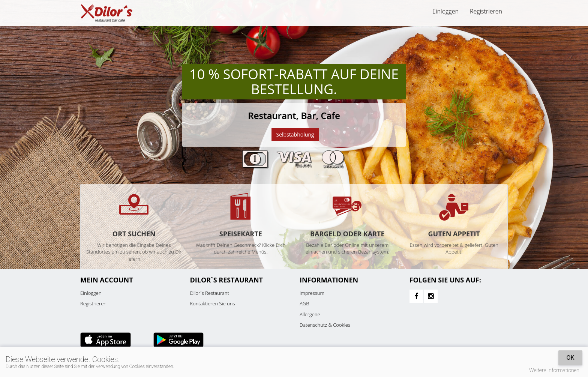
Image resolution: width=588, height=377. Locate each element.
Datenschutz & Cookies (325, 325)
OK (570, 358)
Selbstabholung (295, 134)
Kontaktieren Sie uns (213, 303)
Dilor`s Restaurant (210, 293)
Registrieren (486, 11)
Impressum (312, 293)
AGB (304, 303)
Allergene (310, 314)
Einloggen (445, 11)
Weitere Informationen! (555, 370)
